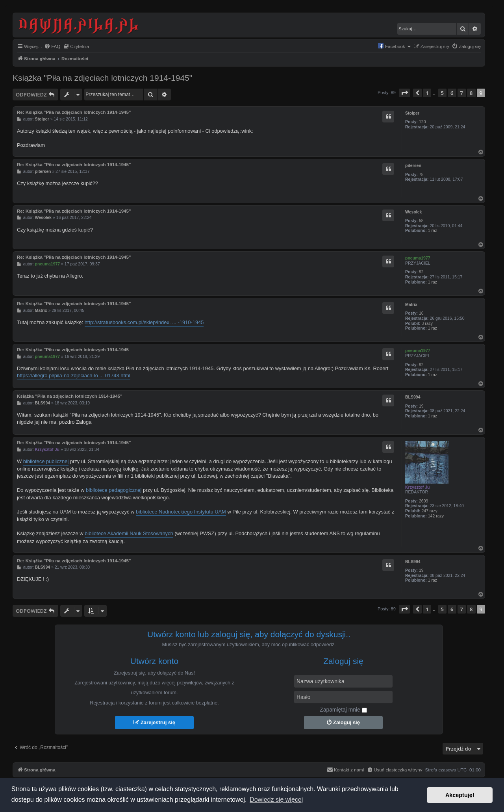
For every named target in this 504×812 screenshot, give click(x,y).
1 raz (433, 230)
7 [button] (462, 93)
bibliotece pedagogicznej (114, 490)
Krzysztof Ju (417, 487)
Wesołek (413, 212)
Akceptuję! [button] (460, 795)
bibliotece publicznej (46, 461)
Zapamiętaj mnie (343, 710)
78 (421, 174)
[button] (404, 93)
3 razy (427, 323)
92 (421, 272)
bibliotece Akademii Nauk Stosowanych (129, 533)
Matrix (411, 304)
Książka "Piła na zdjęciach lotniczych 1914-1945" (102, 78)
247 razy (429, 511)
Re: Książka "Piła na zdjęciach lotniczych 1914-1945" (74, 112)
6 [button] (452, 93)
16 (421, 313)
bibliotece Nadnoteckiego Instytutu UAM (181, 512)
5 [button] (442, 93)
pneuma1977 (418, 258)
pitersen (413, 165)
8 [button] (471, 93)
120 (422, 122)
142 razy (436, 516)
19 (421, 406)
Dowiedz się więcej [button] (276, 800)
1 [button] (427, 93)
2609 (423, 501)
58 (421, 221)
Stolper (412, 113)
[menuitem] (52, 47)
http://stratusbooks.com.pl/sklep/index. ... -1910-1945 (144, 322)
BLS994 (413, 397)
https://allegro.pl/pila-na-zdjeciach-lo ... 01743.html (74, 375)
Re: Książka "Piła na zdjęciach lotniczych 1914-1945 (73, 350)
